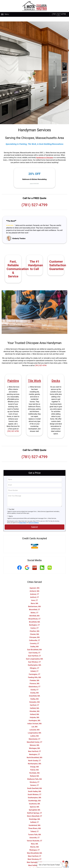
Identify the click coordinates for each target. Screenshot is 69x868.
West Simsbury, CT (34, 854)
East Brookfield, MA (35, 645)
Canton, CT (35, 623)
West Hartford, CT (34, 851)
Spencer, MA (34, 802)
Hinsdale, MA (34, 707)
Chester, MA (35, 630)
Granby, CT (34, 685)
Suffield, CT (34, 818)
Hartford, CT (34, 700)
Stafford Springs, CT (35, 808)
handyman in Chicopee (45, 153)
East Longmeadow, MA (34, 654)
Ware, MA (35, 839)
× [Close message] (61, 863)
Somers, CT (35, 781)
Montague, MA (35, 744)
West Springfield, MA (34, 858)
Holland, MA (34, 710)
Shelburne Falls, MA (34, 774)
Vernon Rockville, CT (34, 836)
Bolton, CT (34, 608)
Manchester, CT (34, 734)
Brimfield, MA (34, 611)
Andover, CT (34, 589)
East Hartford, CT (34, 651)
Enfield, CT (34, 666)
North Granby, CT (34, 756)
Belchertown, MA (34, 602)
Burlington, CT (34, 620)
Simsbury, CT (34, 777)
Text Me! (12, 505)
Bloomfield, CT (35, 605)
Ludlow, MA (35, 731)
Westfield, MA (34, 864)
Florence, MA (34, 679)
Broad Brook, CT (34, 614)
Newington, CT (35, 750)
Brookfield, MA (34, 617)
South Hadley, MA (35, 787)
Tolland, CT (34, 827)
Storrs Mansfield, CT (34, 811)
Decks (56, 376)
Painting (13, 376)
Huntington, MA (34, 716)
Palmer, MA (34, 765)
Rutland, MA (34, 771)
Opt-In (11, 512)
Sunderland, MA (34, 821)
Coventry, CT (34, 639)
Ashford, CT (35, 593)
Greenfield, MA (34, 691)
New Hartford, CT (34, 747)
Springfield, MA (34, 805)
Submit (34, 522)
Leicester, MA (34, 725)
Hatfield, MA (35, 703)
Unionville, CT (34, 833)
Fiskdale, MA (34, 676)
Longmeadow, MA (34, 728)
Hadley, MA (35, 694)
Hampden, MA (34, 697)
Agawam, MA (34, 583)
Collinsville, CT (34, 636)
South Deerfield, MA (34, 784)
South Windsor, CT (34, 790)
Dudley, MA (34, 642)
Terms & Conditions (34, 518)
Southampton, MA (35, 793)
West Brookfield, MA (34, 848)
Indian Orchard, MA (34, 719)
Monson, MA (35, 740)
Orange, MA (34, 762)
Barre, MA (35, 599)
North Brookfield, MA (34, 753)
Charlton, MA (34, 626)
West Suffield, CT (34, 861)
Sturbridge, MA (34, 814)
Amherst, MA (34, 586)
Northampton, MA (34, 759)
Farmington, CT (34, 670)
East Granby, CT (34, 648)
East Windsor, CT (35, 657)
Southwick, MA (35, 799)
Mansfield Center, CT (35, 737)
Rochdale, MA (35, 768)
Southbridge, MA (34, 796)
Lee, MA (34, 722)
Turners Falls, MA (35, 830)
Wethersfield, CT (34, 867)
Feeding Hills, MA (35, 673)
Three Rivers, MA (34, 824)
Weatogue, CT (34, 845)
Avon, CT (34, 596)
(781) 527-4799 (59, 14)
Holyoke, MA (34, 713)
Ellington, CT (34, 663)
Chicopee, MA (34, 633)
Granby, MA (34, 688)
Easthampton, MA (34, 660)
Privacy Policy (23, 518)
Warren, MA (34, 842)
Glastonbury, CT (34, 682)
